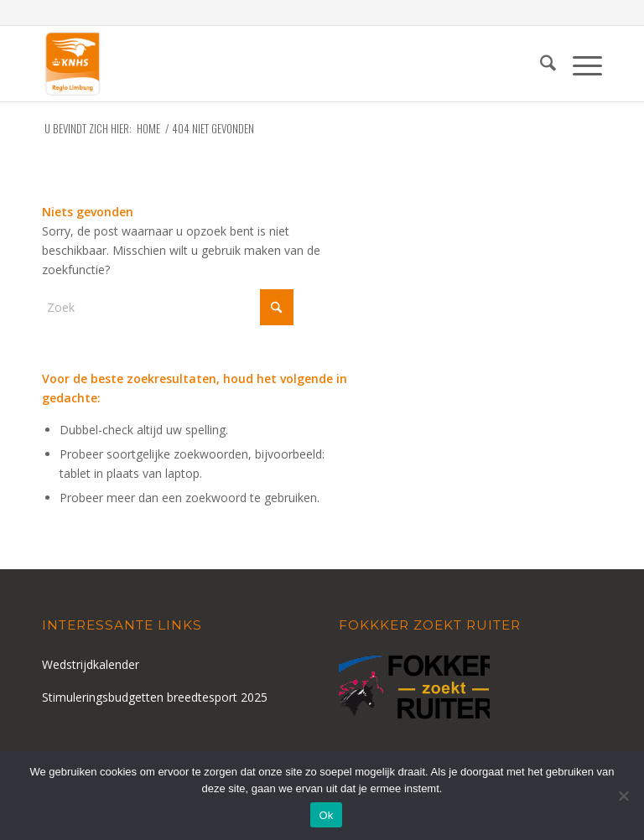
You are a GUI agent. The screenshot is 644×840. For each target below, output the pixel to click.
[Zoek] (540, 64)
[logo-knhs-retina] (73, 64)
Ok (326, 815)
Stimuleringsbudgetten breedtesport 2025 (155, 697)
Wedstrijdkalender (91, 664)
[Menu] (579, 64)
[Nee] (623, 796)
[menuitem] (540, 64)
